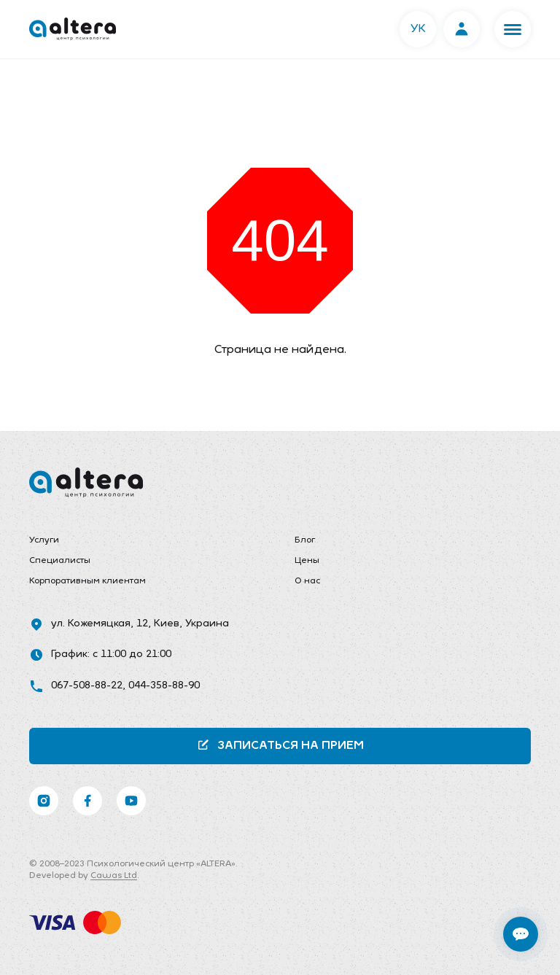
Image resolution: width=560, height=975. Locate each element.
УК (418, 29)
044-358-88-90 (164, 686)
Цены (307, 561)
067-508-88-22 (87, 686)
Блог (305, 540)
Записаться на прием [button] (280, 745)
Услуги (44, 540)
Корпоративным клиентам (87, 581)
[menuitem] (147, 541)
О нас (307, 581)
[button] (513, 29)
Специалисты (60, 561)
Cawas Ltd (114, 876)
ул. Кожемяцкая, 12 (100, 624)
